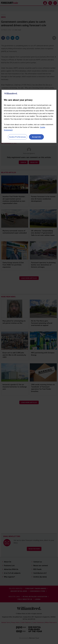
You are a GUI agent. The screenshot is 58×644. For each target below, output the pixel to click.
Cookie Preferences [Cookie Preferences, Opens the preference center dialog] (18, 137)
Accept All (36, 137)
